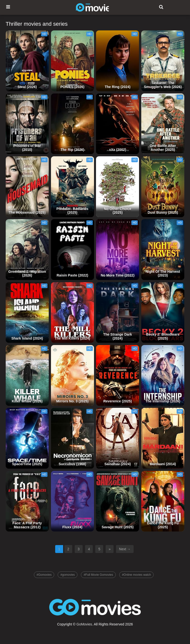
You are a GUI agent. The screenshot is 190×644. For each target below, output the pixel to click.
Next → (125, 549)
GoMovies (84, 624)
